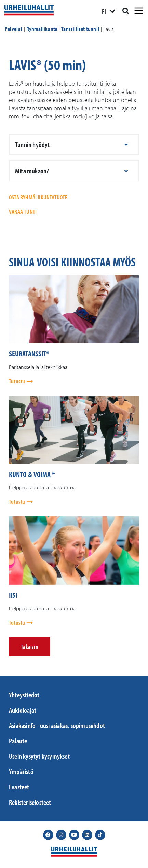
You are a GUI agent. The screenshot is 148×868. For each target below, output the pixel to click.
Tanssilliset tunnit (80, 29)
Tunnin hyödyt (32, 144)
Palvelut (14, 29)
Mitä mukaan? (32, 171)
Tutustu (18, 381)
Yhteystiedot (24, 695)
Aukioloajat (23, 710)
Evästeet (19, 787)
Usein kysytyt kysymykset (39, 756)
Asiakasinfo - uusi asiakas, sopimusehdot (57, 725)
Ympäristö (21, 771)
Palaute (18, 741)
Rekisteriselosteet (30, 802)
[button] (74, 145)
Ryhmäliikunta (42, 29)
